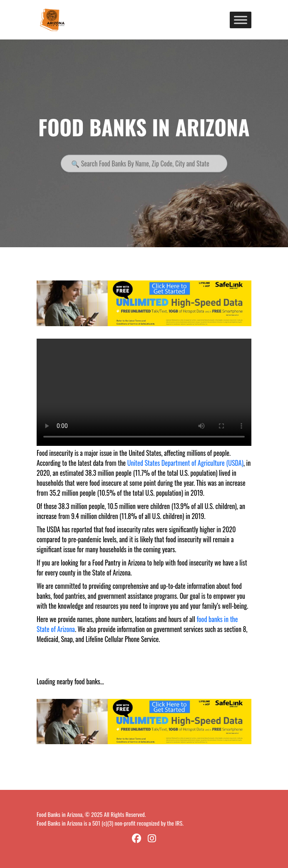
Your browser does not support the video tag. (144, 392)
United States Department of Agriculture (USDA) (185, 463)
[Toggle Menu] (241, 20)
